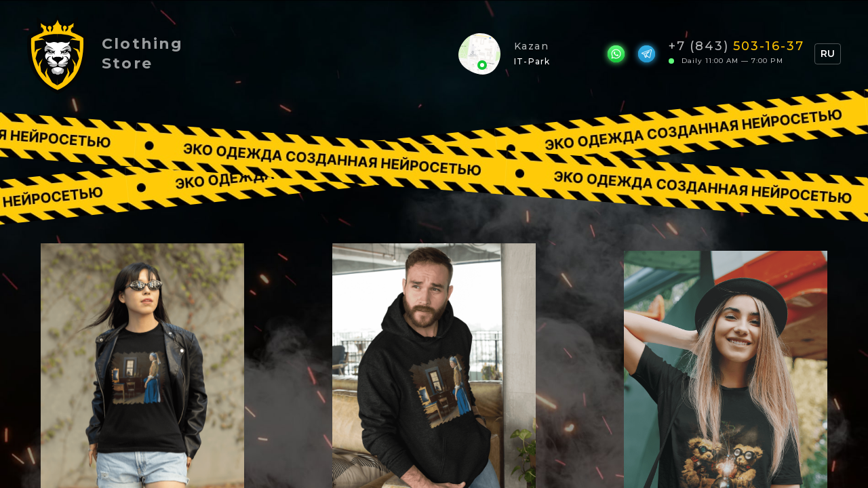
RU (828, 54)
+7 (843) (736, 45)
